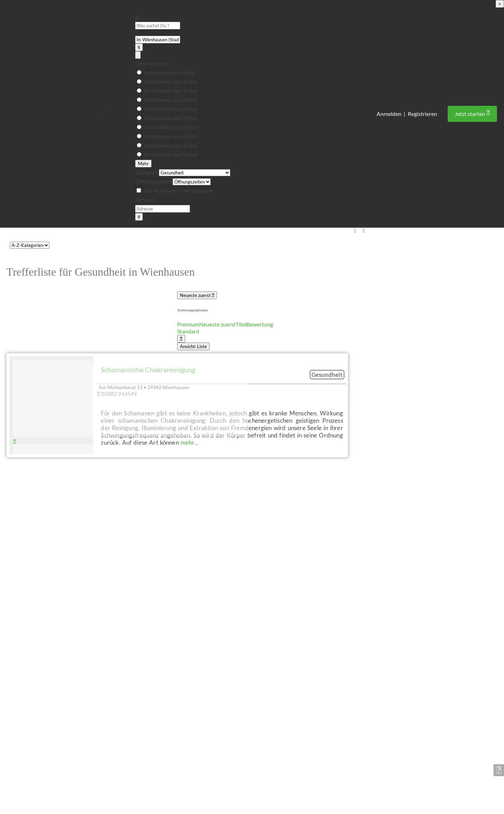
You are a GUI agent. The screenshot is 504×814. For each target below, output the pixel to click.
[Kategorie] (195, 173)
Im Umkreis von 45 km (171, 145)
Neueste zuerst (197, 295)
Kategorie (147, 172)
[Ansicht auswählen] (181, 339)
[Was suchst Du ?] (158, 26)
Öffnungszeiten (154, 181)
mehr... (190, 443)
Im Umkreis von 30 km (171, 118)
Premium (188, 324)
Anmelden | (391, 114)
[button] (107, 114)
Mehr (143, 164)
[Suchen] (139, 47)
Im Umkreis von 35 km (171, 127)
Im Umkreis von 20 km (171, 100)
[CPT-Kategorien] (30, 245)
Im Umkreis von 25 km (171, 109)
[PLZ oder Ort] (158, 40)
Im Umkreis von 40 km (171, 136)
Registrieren (422, 114)
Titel (241, 324)
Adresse (145, 199)
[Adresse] (163, 209)
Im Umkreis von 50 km (171, 154)
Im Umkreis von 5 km (169, 72)
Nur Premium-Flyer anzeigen (178, 190)
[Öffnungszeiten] (192, 182)
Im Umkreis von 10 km (171, 81)
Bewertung (260, 324)
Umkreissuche (152, 63)
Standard (188, 331)
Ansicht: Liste (193, 346)
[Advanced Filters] (138, 55)
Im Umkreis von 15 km (171, 91)
